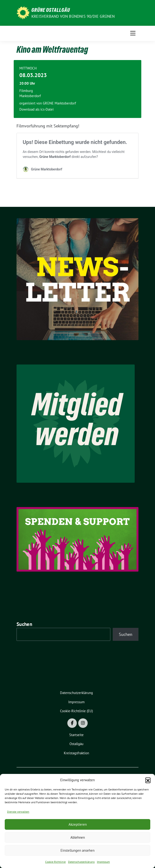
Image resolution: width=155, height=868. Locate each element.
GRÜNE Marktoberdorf (59, 103)
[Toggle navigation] (133, 33)
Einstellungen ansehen (77, 850)
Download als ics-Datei (37, 109)
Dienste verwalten (18, 812)
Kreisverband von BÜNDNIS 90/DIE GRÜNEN (73, 16)
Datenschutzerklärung (81, 862)
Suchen (24, 624)
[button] (148, 780)
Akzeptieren (78, 824)
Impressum (103, 862)
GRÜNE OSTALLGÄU (51, 10)
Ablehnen (78, 837)
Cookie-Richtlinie (55, 862)
